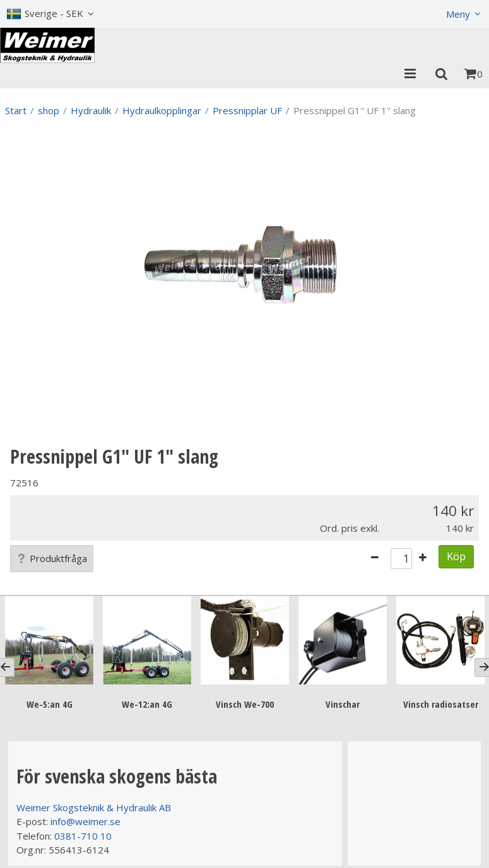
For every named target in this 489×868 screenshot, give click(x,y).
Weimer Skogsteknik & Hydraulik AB (94, 807)
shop (49, 110)
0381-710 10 (83, 836)
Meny (458, 14)
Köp (456, 556)
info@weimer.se (85, 821)
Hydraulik (91, 110)
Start (16, 110)
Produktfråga (52, 558)
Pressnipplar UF (247, 110)
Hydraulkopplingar (162, 110)
